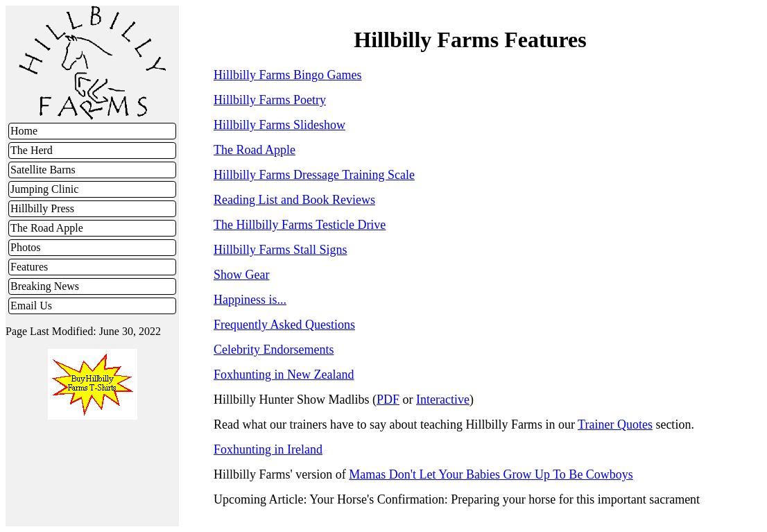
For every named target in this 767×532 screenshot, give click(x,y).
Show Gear (241, 275)
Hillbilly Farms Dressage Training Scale (314, 175)
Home (24, 131)
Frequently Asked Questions (284, 325)
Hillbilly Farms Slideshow (279, 125)
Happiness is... (250, 300)
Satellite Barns (43, 170)
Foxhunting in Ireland (268, 449)
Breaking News (45, 286)
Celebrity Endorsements (274, 350)
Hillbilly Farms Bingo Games (288, 75)
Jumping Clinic (44, 189)
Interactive (443, 400)
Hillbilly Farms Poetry (270, 100)
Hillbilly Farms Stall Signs (281, 250)
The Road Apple (47, 228)
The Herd (32, 150)
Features (29, 267)
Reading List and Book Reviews (294, 200)
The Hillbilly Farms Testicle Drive (300, 225)
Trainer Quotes (615, 424)
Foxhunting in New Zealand (284, 375)
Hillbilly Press (42, 208)
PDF (388, 400)
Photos (26, 247)
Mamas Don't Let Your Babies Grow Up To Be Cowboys (491, 474)
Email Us (31, 306)
